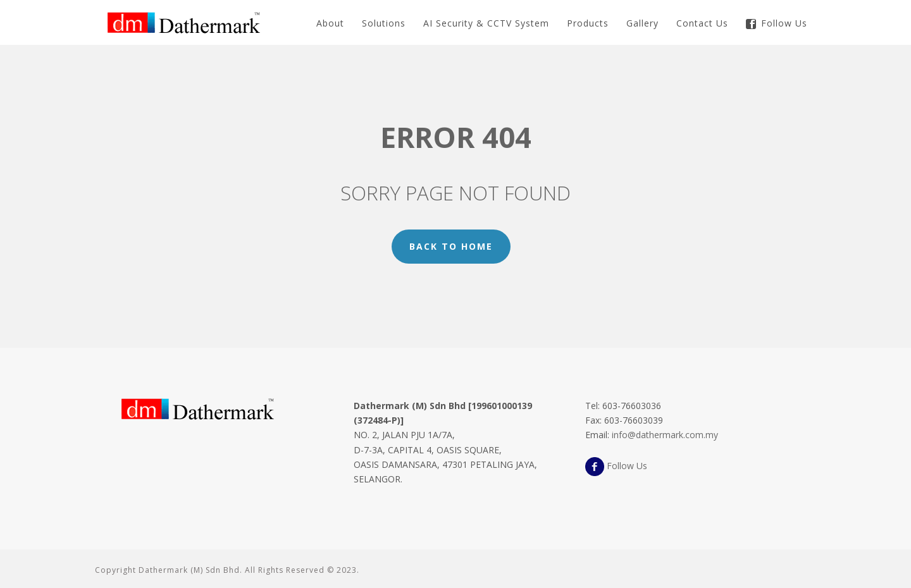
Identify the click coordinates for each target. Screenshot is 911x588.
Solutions (384, 23)
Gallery (642, 23)
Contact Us (702, 23)
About (330, 23)
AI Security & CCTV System (486, 23)
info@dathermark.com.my (665, 435)
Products (588, 23)
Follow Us (777, 23)
